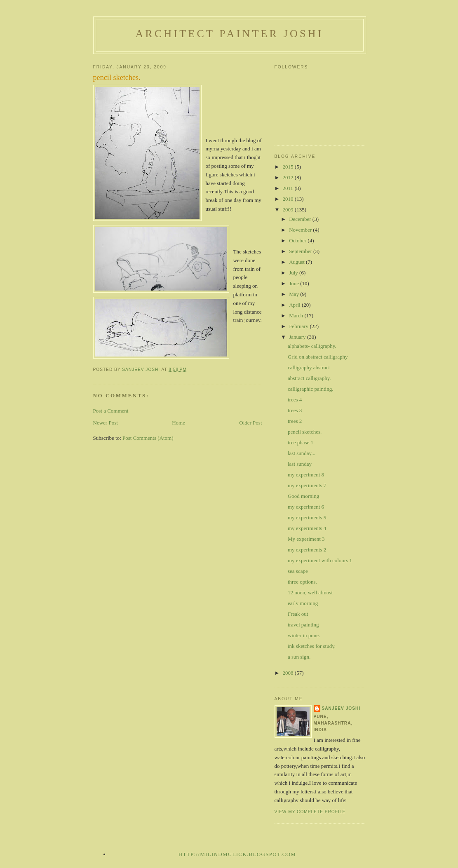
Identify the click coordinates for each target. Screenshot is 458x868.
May (295, 294)
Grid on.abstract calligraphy (318, 357)
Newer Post (106, 423)
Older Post (250, 423)
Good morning (303, 496)
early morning (303, 603)
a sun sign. (299, 657)
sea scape (298, 571)
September (301, 251)
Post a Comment (111, 411)
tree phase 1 (301, 442)
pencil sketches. (305, 432)
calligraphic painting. (310, 389)
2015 (289, 167)
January (298, 337)
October (298, 240)
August (297, 262)
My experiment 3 (306, 539)
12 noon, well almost (310, 592)
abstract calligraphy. (309, 378)
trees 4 (295, 400)
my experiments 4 (307, 528)
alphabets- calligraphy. (312, 346)
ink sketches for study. (312, 646)
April (295, 305)
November (301, 230)
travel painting (303, 625)
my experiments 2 (307, 550)
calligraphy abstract (309, 367)
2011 (289, 188)
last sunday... (302, 453)
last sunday (300, 464)
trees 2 (295, 421)
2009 (289, 210)
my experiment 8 (306, 475)
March (297, 316)
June (295, 283)
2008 (289, 673)
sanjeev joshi (341, 708)
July (294, 273)
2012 (289, 177)
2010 (289, 199)
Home (179, 423)
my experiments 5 (307, 517)
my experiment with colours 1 (320, 560)
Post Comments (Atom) (148, 438)
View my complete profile (310, 812)
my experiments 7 (307, 485)
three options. (302, 582)
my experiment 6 (306, 507)
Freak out (298, 614)
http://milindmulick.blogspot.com (237, 854)
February (299, 326)
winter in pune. (304, 635)
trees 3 (295, 410)
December (301, 219)
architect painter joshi (229, 34)
